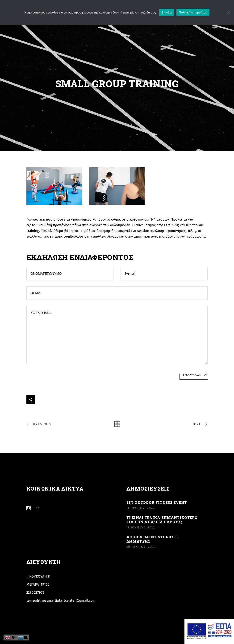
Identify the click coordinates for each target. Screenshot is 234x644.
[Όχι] (228, 13)
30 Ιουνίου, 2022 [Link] (141, 547)
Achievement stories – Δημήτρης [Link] (152, 539)
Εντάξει (167, 12)
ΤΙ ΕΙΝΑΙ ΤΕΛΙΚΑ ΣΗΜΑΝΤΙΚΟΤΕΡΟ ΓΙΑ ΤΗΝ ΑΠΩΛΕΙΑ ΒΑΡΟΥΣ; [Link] (162, 520)
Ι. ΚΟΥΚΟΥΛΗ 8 (38, 576)
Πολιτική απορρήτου (193, 12)
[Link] (117, 424)
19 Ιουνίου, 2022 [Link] (141, 527)
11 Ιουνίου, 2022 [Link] (141, 508)
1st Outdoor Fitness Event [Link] (157, 502)
